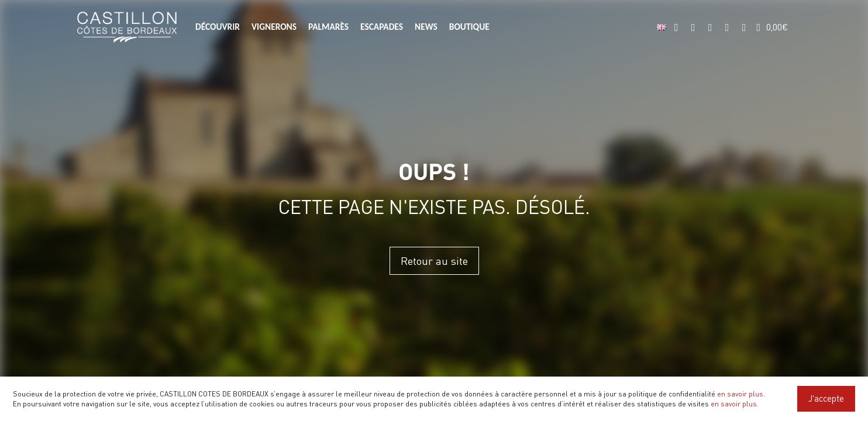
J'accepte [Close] (826, 398)
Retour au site (434, 260)
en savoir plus (740, 394)
